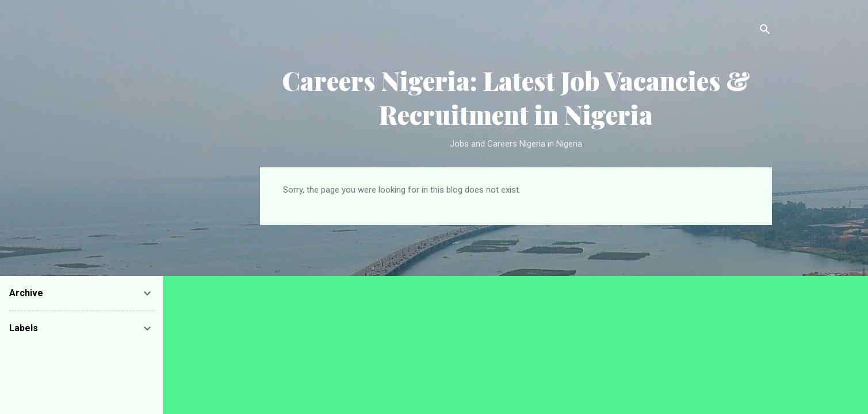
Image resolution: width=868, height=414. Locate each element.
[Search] (765, 31)
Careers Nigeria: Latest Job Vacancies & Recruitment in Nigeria (516, 97)
